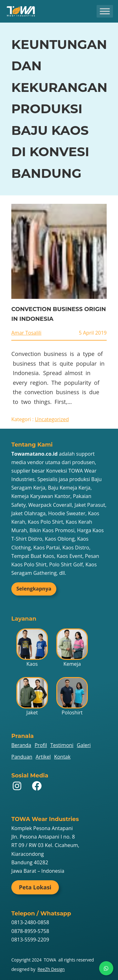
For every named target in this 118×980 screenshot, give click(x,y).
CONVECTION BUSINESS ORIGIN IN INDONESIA (59, 314)
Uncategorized (52, 419)
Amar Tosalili (26, 333)
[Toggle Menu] (105, 11)
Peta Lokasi (35, 887)
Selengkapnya (34, 589)
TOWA (50, 960)
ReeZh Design (51, 969)
